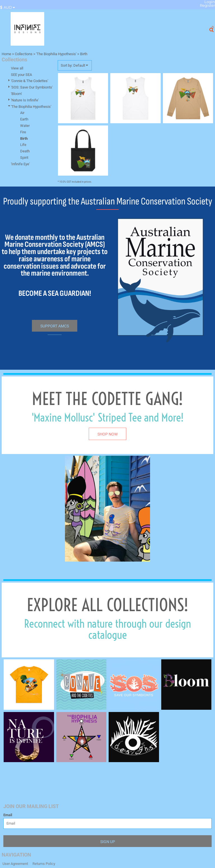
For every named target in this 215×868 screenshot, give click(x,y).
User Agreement (15, 864)
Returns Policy (44, 864)
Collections (24, 54)
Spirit (24, 158)
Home (6, 54)
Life (23, 145)
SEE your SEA (21, 75)
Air (22, 113)
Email (8, 815)
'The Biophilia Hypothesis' (56, 54)
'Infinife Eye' (20, 164)
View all (17, 68)
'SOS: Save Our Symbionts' (32, 87)
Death (25, 151)
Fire (23, 132)
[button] (9, 7)
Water (25, 126)
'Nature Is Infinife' (25, 100)
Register (207, 5)
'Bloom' (16, 94)
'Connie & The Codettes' (30, 81)
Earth (24, 119)
